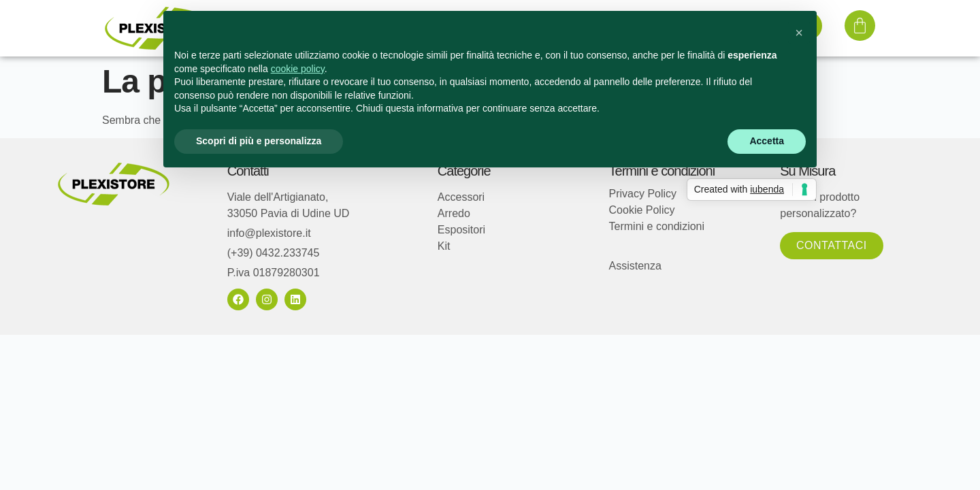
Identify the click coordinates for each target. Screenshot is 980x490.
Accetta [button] (767, 141)
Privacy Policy (643, 194)
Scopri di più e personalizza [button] (259, 141)
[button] (799, 33)
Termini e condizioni (657, 226)
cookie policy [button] (298, 69)
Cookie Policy (642, 210)
